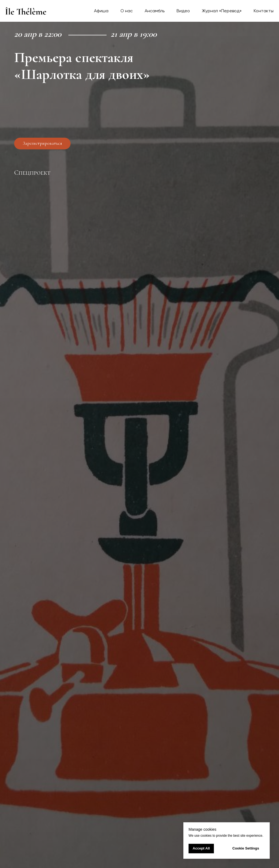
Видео (183, 11)
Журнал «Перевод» (222, 11)
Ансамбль (155, 11)
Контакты (264, 11)
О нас (127, 11)
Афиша (101, 11)
